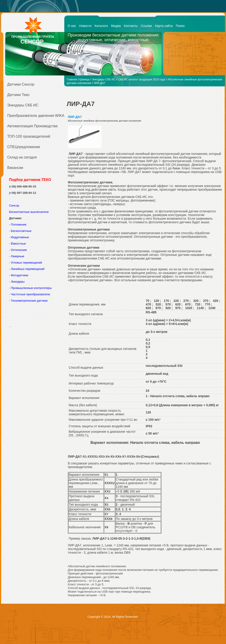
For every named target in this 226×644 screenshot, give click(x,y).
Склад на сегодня (22, 157)
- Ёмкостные (18, 244)
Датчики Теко (18, 95)
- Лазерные (17, 256)
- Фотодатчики (19, 275)
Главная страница (78, 79)
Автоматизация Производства (32, 126)
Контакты (131, 26)
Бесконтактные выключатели (29, 212)
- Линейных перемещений (27, 269)
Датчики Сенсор (21, 84)
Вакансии (15, 168)
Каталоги (101, 26)
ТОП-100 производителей (29, 136)
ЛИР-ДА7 (99, 83)
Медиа (116, 26)
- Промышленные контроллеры (30, 288)
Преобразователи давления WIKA (34, 116)
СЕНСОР (32, 42)
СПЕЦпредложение (24, 147)
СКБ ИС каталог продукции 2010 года (142, 79)
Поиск (180, 26)
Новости (85, 26)
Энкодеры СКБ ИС (23, 105)
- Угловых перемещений (26, 263)
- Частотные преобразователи (29, 294)
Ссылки (146, 26)
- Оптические (18, 250)
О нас (72, 26)
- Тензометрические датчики (28, 301)
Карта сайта (164, 26)
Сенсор (15, 205)
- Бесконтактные (20, 231)
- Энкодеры (17, 282)
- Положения (18, 225)
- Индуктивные (19, 237)
